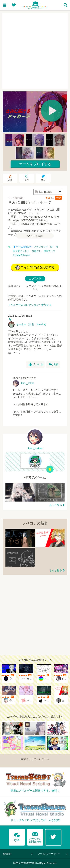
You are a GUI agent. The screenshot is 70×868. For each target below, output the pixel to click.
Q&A (17, 836)
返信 (54, 364)
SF (52, 247)
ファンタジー (41, 247)
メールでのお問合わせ (35, 837)
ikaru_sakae (28, 383)
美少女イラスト (21, 251)
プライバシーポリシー (49, 854)
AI (57, 247)
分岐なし (37, 251)
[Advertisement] (35, 51)
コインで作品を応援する (35, 268)
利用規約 (7, 854)
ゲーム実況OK (22, 247)
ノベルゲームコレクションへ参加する (30, 305)
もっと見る (56, 505)
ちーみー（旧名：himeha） (32, 324)
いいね (36, 364)
